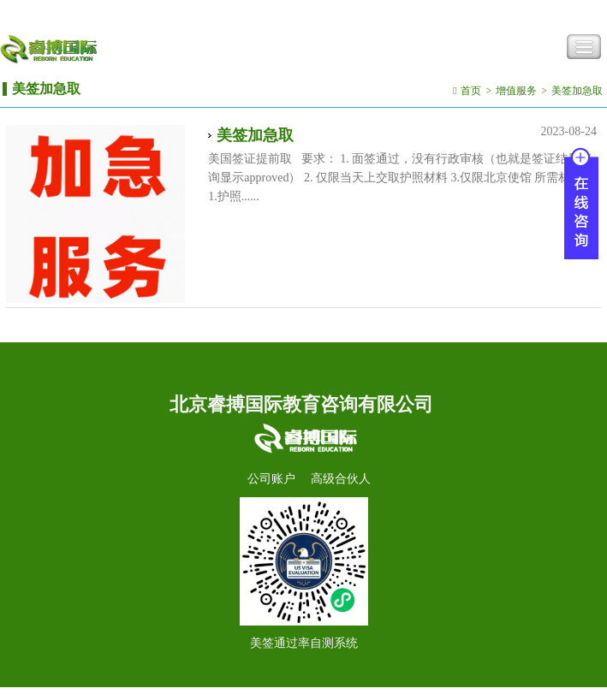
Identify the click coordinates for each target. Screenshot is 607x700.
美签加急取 (577, 91)
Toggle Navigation (584, 47)
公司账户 (271, 479)
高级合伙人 (341, 479)
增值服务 (516, 91)
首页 (471, 91)
